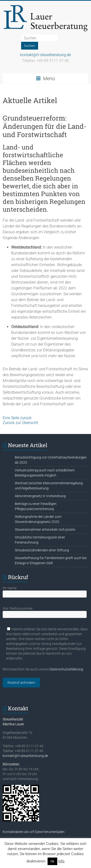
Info (61, 861)
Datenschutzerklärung (66, 669)
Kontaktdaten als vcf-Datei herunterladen (34, 832)
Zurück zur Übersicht (20, 423)
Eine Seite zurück (17, 418)
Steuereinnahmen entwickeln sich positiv (45, 529)
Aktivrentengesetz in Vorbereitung (40, 496)
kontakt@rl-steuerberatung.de (45, 55)
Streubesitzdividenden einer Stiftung (42, 550)
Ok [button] (52, 861)
